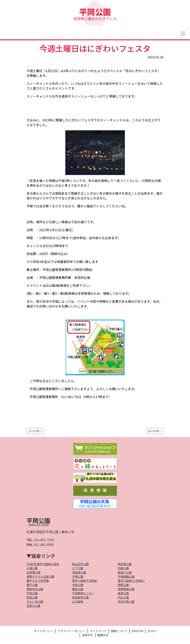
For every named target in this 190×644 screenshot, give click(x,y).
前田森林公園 (80, 597)
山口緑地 (78, 601)
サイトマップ (98, 631)
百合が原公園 (126, 601)
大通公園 (32, 568)
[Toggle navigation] (183, 34)
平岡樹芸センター (83, 593)
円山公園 (123, 597)
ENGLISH (138, 631)
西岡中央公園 (35, 589)
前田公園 (32, 597)
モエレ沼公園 (35, 601)
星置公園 (123, 593)
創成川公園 (125, 572)
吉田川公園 (34, 606)
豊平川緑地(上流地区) (131, 581)
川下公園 (78, 568)
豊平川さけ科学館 (38, 581)
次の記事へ (35, 431)
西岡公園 (123, 585)
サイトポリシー (44, 631)
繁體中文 (103, 635)
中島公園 (78, 585)
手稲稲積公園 (126, 576)
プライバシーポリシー (72, 631)
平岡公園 (95, 13)
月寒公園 (78, 576)
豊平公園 (32, 585)
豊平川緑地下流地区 (85, 581)
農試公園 (78, 589)
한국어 (152, 631)
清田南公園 (79, 572)
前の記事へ (155, 431)
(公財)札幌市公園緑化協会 (43, 564)
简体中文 (88, 635)
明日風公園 (125, 564)
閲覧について (119, 631)
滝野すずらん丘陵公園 (41, 576)
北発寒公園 (34, 572)
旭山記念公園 (80, 564)
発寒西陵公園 (126, 589)
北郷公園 (123, 568)
